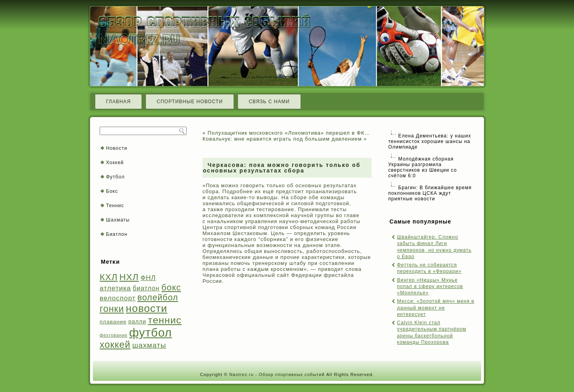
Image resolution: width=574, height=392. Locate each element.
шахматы (149, 345)
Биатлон (117, 234)
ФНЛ (148, 278)
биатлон (146, 288)
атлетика (115, 288)
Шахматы (118, 220)
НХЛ (129, 277)
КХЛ (109, 277)
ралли (137, 321)
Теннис (115, 206)
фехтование (114, 335)
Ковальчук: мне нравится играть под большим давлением (282, 139)
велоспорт (118, 298)
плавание (113, 322)
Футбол (115, 177)
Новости (117, 148)
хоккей (115, 345)
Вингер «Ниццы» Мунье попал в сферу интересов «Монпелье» (430, 287)
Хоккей (115, 163)
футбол (150, 332)
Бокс (112, 191)
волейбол (158, 297)
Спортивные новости (190, 102)
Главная (118, 102)
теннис (165, 320)
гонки (112, 309)
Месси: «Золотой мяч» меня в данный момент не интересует (436, 308)
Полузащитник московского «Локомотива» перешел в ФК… (289, 133)
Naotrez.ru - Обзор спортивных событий (277, 374)
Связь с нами (269, 102)
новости (147, 308)
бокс (171, 287)
